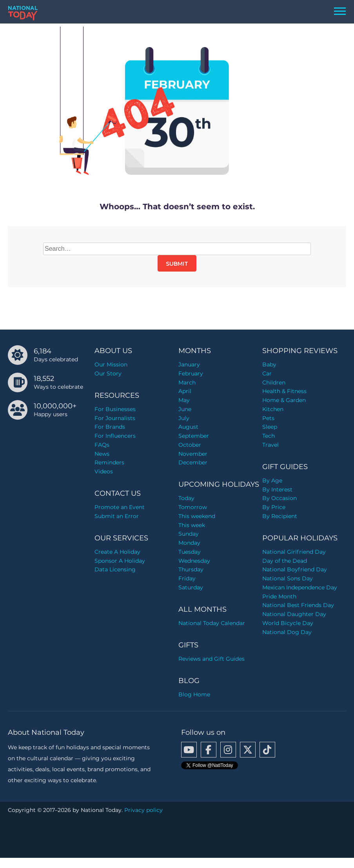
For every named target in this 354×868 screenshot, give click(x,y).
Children (274, 382)
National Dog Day (287, 632)
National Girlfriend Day (294, 552)
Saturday (191, 587)
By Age (272, 480)
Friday (187, 578)
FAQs (102, 445)
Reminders (109, 462)
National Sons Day (288, 578)
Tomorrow (193, 507)
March (187, 382)
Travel (270, 445)
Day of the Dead (285, 561)
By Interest (277, 489)
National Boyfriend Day (295, 569)
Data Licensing (115, 569)
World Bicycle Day (288, 623)
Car (267, 373)
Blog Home (194, 694)
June (185, 409)
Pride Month (279, 596)
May (184, 400)
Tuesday (190, 552)
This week (192, 525)
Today (186, 498)
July (184, 418)
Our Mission (111, 364)
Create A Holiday (117, 552)
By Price (274, 507)
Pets (268, 418)
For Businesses (115, 409)
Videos (104, 471)
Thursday (191, 569)
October (190, 445)
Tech (269, 436)
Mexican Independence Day (300, 587)
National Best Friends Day (298, 605)
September (194, 436)
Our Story (108, 373)
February (191, 373)
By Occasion (280, 498)
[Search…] (177, 249)
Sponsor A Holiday (120, 561)
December (193, 462)
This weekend (197, 516)
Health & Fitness (284, 391)
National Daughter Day (294, 614)
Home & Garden (284, 400)
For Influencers (115, 436)
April (185, 391)
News (102, 454)
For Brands (110, 427)
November (193, 454)
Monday (189, 543)
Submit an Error (117, 516)
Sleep (270, 427)
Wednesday (194, 561)
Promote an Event (120, 507)
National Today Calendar (212, 623)
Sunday (189, 534)
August (188, 427)
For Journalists (115, 418)
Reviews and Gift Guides (211, 659)
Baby (269, 364)
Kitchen (273, 409)
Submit (177, 264)
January (189, 364)
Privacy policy (143, 810)
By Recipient (280, 516)
